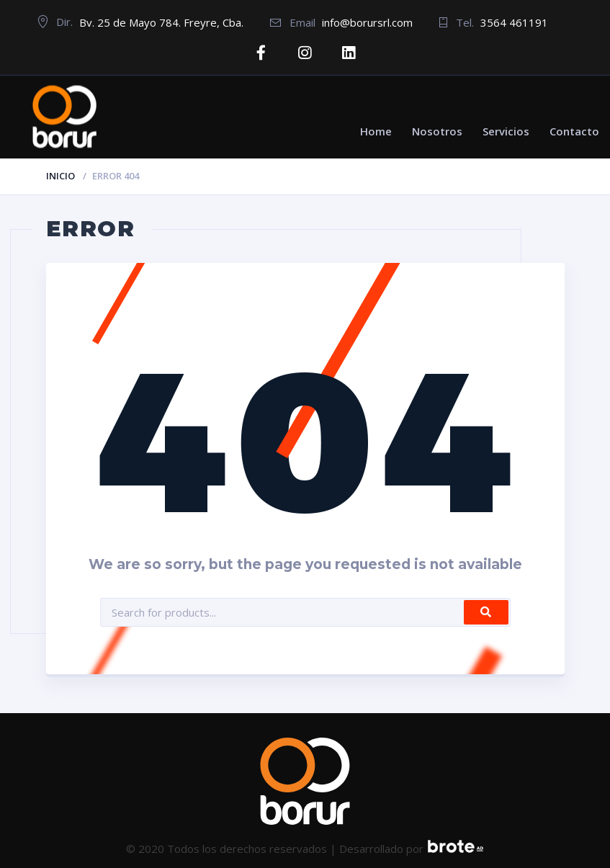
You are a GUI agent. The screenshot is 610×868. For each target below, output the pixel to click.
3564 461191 (514, 22)
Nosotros (437, 130)
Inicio (60, 175)
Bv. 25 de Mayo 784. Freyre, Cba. (161, 22)
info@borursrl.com (367, 22)
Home (376, 130)
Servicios (506, 130)
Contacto (574, 130)
